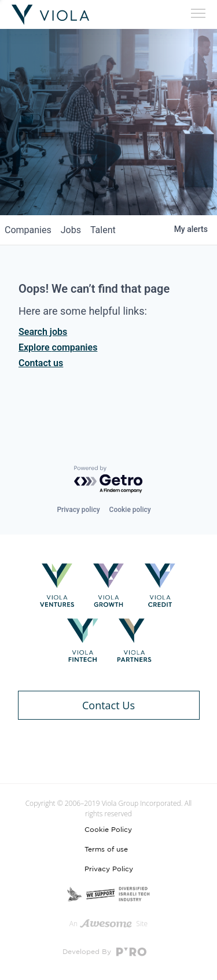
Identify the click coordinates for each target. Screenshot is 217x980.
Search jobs (43, 332)
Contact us (41, 363)
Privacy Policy (109, 869)
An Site (108, 924)
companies (28, 230)
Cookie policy (130, 510)
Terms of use (106, 849)
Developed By (104, 952)
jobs (71, 230)
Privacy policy (78, 510)
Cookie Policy (108, 830)
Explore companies (58, 347)
